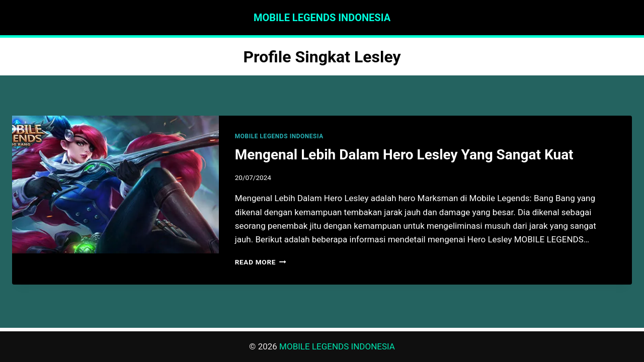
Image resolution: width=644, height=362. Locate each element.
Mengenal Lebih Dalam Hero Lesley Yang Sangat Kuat (404, 155)
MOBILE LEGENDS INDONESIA (279, 136)
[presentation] (115, 185)
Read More (261, 262)
